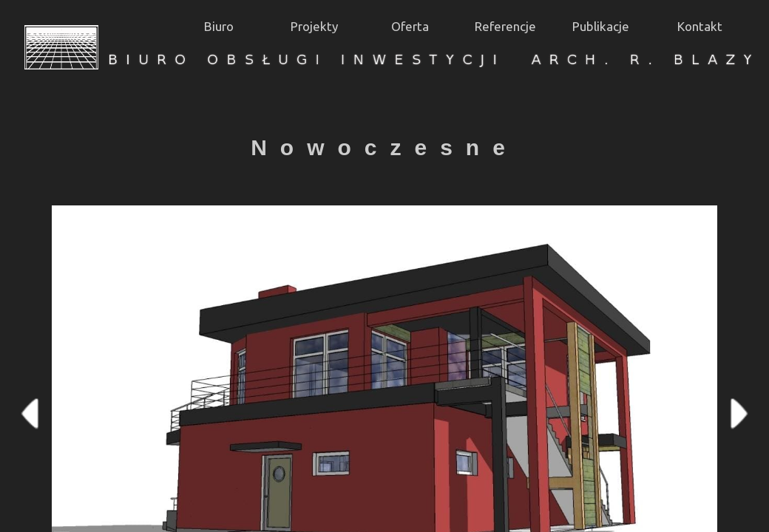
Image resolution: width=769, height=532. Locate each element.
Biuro (219, 26)
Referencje (505, 26)
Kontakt (700, 26)
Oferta (410, 26)
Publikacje (601, 26)
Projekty (314, 26)
